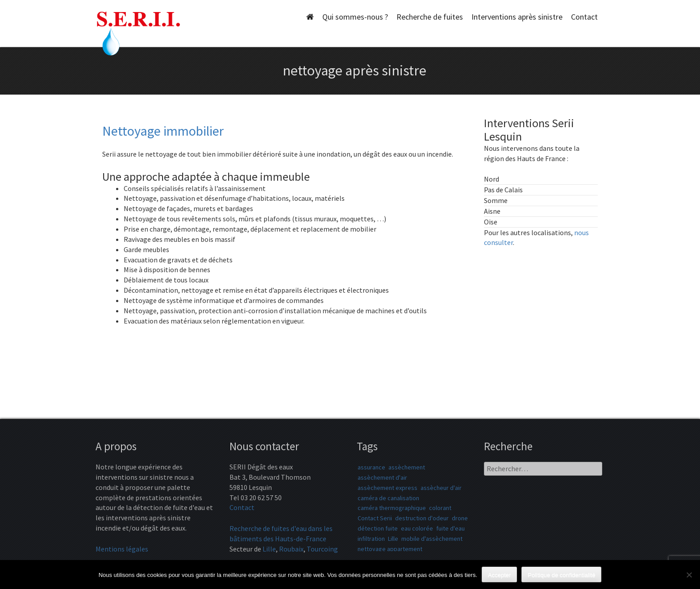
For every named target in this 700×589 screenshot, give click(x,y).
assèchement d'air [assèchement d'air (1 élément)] (382, 477)
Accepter (499, 575)
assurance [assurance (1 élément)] (371, 467)
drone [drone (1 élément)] (460, 518)
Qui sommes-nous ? (355, 17)
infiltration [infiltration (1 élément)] (371, 539)
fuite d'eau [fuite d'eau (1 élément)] (450, 528)
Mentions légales (122, 549)
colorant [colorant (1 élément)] (440, 508)
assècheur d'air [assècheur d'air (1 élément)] (441, 488)
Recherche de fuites (430, 17)
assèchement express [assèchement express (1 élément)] (387, 488)
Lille (269, 549)
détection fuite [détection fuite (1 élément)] (378, 528)
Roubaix (291, 549)
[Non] (689, 575)
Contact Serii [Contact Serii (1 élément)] (375, 518)
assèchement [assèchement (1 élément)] (407, 467)
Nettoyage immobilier (163, 131)
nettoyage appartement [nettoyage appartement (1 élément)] (390, 549)
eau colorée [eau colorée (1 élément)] (417, 528)
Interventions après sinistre (517, 17)
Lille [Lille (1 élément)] (393, 539)
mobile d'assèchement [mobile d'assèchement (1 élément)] (432, 539)
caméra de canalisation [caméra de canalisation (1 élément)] (388, 498)
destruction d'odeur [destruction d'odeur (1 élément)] (422, 518)
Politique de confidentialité (561, 575)
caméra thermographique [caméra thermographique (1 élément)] (392, 508)
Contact (584, 17)
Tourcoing (322, 549)
